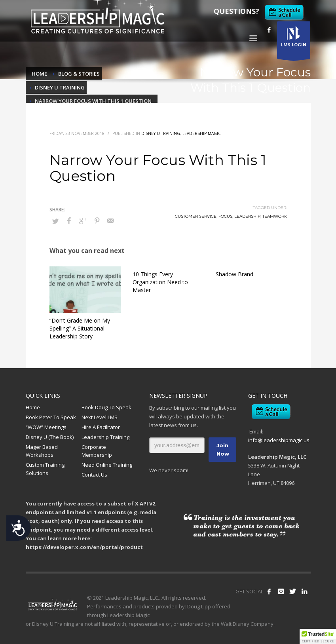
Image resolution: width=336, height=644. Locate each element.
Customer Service (196, 216)
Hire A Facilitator (101, 427)
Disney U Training (161, 133)
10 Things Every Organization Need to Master (160, 282)
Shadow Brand (234, 274)
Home (33, 407)
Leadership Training (105, 437)
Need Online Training (107, 465)
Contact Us (94, 475)
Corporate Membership (97, 451)
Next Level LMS (100, 417)
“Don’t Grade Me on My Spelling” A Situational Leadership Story (80, 328)
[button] (318, 636)
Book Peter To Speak (51, 417)
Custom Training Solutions (45, 469)
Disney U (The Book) (50, 437)
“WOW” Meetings (46, 427)
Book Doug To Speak (106, 407)
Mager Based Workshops (42, 451)
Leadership (247, 216)
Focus (225, 216)
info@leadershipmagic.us (279, 440)
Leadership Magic (202, 133)
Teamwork (275, 216)
